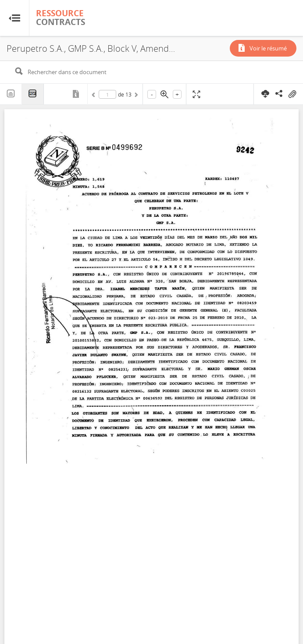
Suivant (135, 96)
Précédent (95, 96)
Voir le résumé (268, 48)
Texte (11, 94)
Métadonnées (77, 94)
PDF (33, 94)
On (292, 94)
